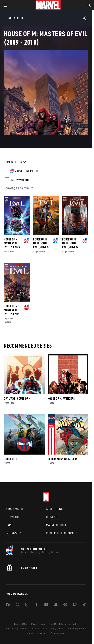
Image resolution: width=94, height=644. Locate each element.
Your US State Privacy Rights (64, 624)
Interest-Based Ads (37, 633)
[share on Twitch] (75, 605)
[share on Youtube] (46, 605)
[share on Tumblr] (37, 605)
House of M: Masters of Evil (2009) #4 (12, 243)
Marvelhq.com (56, 525)
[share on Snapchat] (56, 605)
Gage (6, 252)
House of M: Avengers (61, 399)
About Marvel (15, 509)
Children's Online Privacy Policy (47, 629)
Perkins (7, 322)
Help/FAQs (13, 517)
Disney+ (52, 517)
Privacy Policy (38, 624)
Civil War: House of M (17, 399)
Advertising (54, 509)
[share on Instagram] (27, 605)
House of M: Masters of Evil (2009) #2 (70, 243)
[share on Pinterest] (65, 605)
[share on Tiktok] (84, 605)
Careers (12, 525)
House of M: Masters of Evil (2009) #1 (12, 310)
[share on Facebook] (8, 605)
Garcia (13, 252)
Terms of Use (21, 624)
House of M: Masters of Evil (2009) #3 (41, 243)
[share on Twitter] (17, 605)
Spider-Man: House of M (62, 459)
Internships (14, 533)
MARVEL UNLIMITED (26, 171)
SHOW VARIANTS (21, 180)
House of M (11, 459)
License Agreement (77, 629)
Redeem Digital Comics (62, 533)
